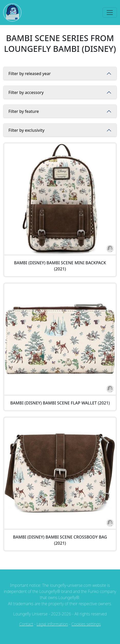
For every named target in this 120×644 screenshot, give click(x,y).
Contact (26, 624)
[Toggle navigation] (110, 13)
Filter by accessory (26, 92)
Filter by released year (30, 74)
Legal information (52, 624)
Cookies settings (86, 624)
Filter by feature (24, 111)
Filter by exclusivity (27, 130)
